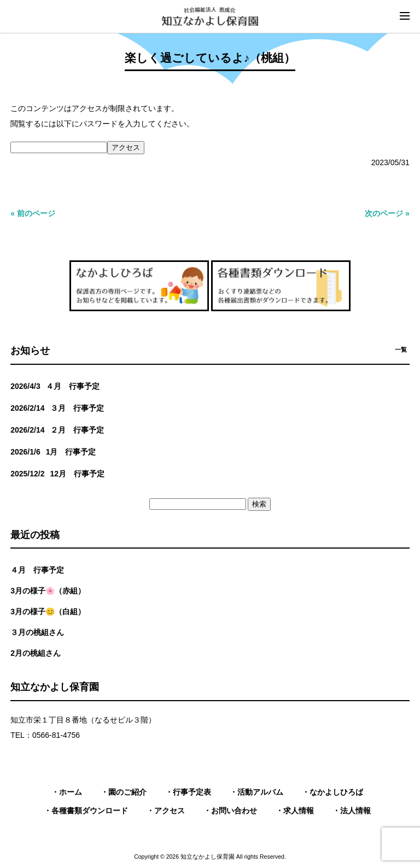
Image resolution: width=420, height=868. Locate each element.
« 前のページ (33, 213)
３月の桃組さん (37, 632)
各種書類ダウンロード (90, 811)
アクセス (170, 811)
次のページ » (387, 213)
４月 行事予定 (37, 570)
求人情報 (299, 811)
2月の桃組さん (36, 653)
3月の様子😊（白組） (48, 611)
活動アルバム (260, 792)
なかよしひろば (336, 792)
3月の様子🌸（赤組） (48, 591)
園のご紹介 (127, 792)
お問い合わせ (234, 811)
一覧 (401, 349)
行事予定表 (192, 792)
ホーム (71, 792)
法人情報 (355, 811)
